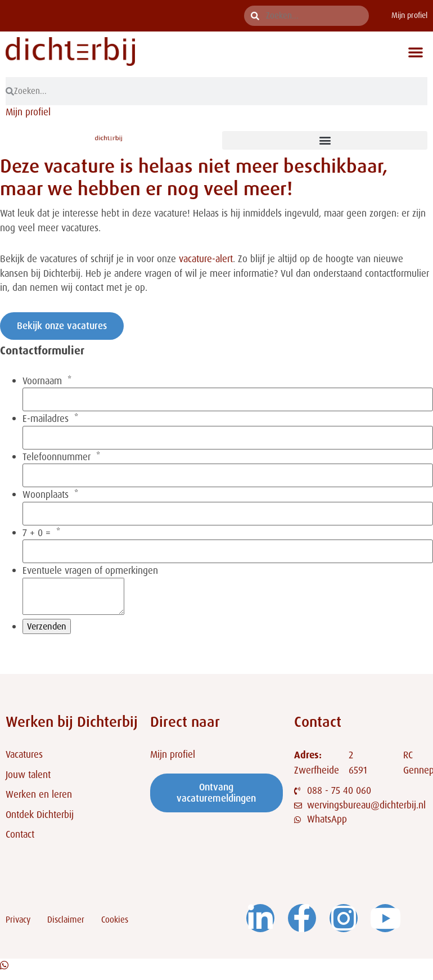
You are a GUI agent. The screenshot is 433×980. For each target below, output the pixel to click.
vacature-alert (206, 259)
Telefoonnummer (57, 457)
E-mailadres (46, 419)
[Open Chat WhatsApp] (4, 972)
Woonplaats (46, 495)
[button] (416, 52)
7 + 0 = (37, 533)
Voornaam (42, 381)
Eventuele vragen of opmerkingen (90, 571)
